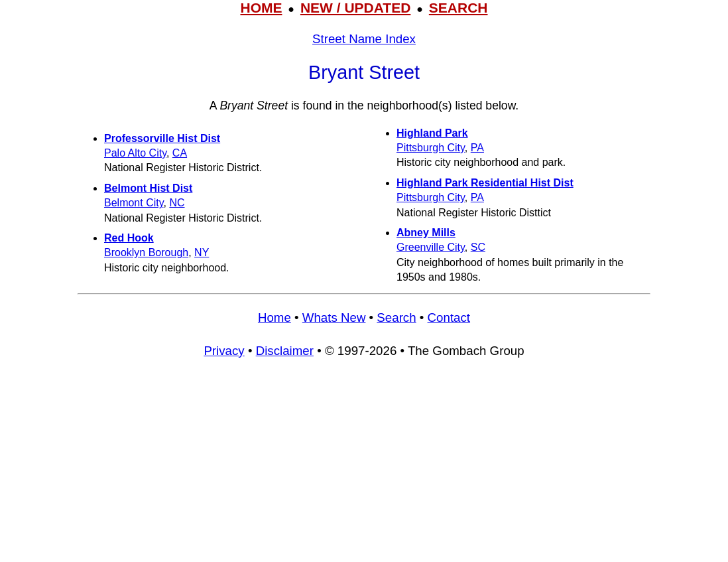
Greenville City (431, 247)
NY (202, 252)
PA (477, 148)
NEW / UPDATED (355, 8)
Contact (449, 317)
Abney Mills (426, 233)
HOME (261, 8)
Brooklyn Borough (146, 252)
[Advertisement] (364, 466)
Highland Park (432, 133)
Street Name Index (364, 39)
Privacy (224, 351)
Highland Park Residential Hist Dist (485, 183)
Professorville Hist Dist (162, 138)
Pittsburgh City (431, 148)
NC (177, 203)
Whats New (334, 317)
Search (396, 317)
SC (478, 247)
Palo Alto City (135, 153)
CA (180, 153)
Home (274, 317)
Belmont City (134, 203)
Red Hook (129, 238)
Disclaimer (285, 351)
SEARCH (458, 8)
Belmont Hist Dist (148, 188)
